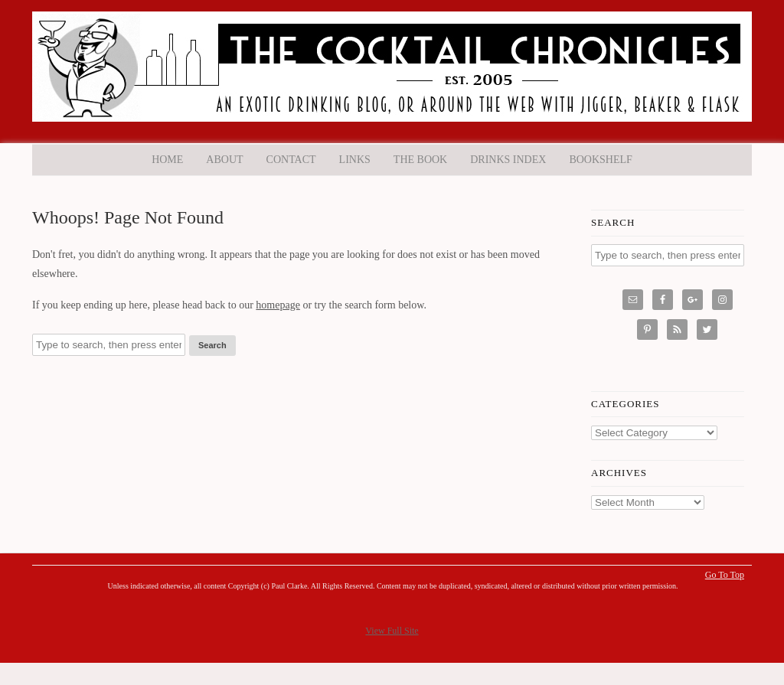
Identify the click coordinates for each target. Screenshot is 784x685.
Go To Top (725, 575)
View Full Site (392, 631)
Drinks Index (508, 160)
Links (355, 160)
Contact (291, 160)
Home (167, 160)
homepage (278, 305)
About (224, 160)
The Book (420, 160)
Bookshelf (600, 160)
